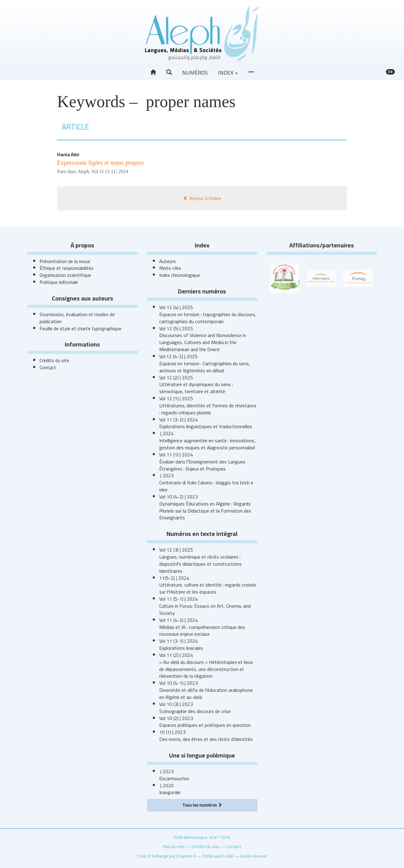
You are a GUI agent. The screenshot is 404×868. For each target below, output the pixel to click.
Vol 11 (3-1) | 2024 (110, 171)
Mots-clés (170, 268)
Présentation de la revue (65, 261)
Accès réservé (254, 856)
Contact (48, 367)
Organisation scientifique (65, 275)
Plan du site (174, 846)
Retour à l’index (202, 198)
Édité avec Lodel (218, 856)
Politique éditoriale (59, 282)
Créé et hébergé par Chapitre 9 (166, 856)
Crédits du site (54, 360)
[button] (169, 72)
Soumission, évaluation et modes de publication (77, 318)
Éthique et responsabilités (67, 268)
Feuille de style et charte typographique (81, 328)
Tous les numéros (202, 805)
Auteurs (167, 261)
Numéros (195, 73)
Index (228, 73)
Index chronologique (180, 275)
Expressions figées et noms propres (100, 163)
